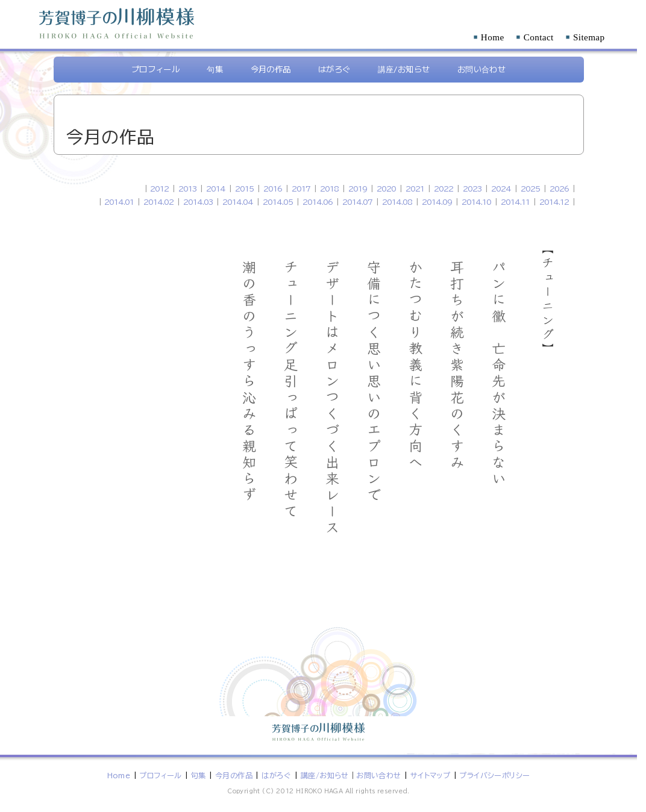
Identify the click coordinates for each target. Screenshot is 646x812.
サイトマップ (430, 775)
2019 (358, 189)
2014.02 (158, 202)
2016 (273, 189)
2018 (329, 189)
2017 (301, 189)
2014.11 (515, 202)
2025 (530, 189)
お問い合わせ (481, 69)
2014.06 (318, 202)
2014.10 (476, 202)
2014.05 (278, 202)
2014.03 (198, 202)
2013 (187, 189)
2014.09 (437, 202)
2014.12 (554, 202)
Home (489, 37)
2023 (472, 189)
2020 (386, 189)
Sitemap (585, 37)
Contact (535, 37)
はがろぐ (334, 69)
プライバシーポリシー (494, 775)
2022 (444, 189)
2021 (415, 189)
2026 (559, 189)
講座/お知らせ (404, 69)
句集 (215, 69)
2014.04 (238, 202)
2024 (501, 189)
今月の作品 (271, 69)
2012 (159, 189)
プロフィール (155, 69)
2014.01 (119, 202)
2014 (216, 189)
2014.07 (357, 202)
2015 (244, 189)
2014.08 (397, 202)
